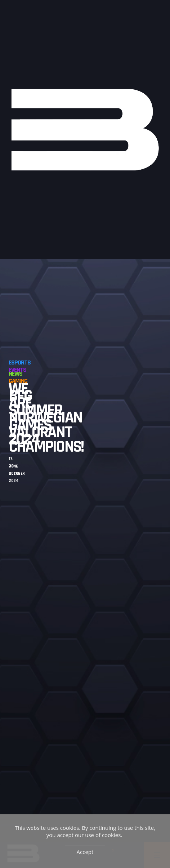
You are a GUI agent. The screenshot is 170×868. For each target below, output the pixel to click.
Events (17, 370)
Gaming (18, 381)
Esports (20, 363)
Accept (85, 852)
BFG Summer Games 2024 (35, 418)
